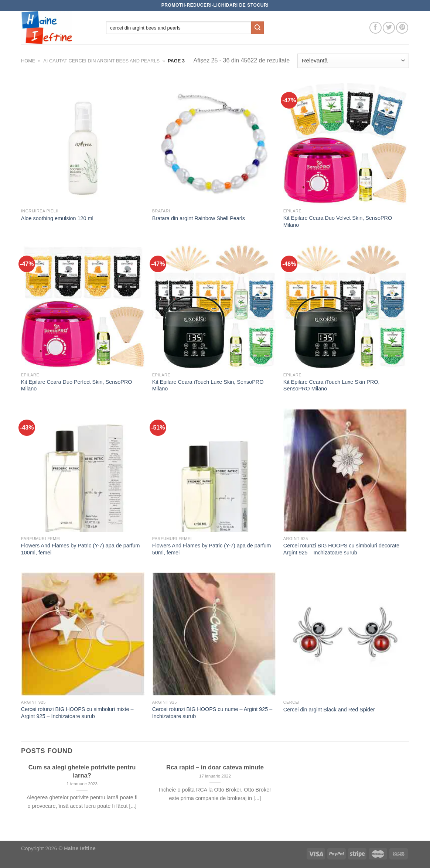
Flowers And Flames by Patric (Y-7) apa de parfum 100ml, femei (81, 549)
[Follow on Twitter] (389, 28)
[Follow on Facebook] (376, 28)
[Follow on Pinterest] (402, 28)
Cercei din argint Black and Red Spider (329, 710)
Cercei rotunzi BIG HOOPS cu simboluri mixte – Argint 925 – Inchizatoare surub (77, 713)
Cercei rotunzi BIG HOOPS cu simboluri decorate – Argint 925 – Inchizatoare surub (344, 549)
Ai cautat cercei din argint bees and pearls (101, 61)
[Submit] (257, 28)
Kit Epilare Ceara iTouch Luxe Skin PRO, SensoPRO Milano (332, 385)
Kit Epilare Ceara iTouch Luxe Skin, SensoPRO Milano (208, 385)
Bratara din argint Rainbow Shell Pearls (199, 218)
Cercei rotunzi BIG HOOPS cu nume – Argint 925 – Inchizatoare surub (212, 713)
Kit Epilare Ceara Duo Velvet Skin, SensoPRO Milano (338, 221)
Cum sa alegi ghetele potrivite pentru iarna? (82, 771)
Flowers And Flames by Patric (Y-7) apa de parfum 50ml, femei (212, 549)
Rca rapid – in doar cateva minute (215, 767)
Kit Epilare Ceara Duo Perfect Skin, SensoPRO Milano (77, 385)
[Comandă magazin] (353, 61)
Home (28, 61)
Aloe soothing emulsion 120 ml (57, 218)
